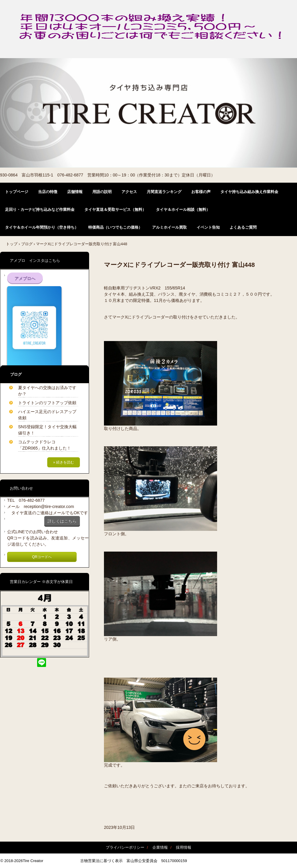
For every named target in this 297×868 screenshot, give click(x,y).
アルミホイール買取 (169, 227)
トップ (12, 244)
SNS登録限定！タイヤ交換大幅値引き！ (47, 430)
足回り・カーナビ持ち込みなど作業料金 (40, 210)
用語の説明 (102, 192)
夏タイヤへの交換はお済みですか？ (47, 391)
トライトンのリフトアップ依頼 (47, 403)
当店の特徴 (48, 192)
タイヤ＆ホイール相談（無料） (183, 210)
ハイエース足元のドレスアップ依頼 (47, 415)
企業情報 (160, 847)
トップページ (17, 192)
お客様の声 (201, 192)
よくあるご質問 (243, 227)
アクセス (129, 192)
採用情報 (184, 847)
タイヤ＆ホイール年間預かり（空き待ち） (42, 227)
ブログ (27, 244)
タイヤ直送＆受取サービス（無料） (115, 210)
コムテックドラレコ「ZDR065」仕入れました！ (45, 445)
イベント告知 (208, 227)
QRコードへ (42, 557)
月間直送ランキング (164, 192)
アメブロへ (25, 278)
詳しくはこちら (62, 521)
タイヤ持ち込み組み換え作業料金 (249, 192)
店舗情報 (75, 192)
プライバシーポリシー (125, 847)
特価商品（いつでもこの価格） (115, 227)
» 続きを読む (64, 462)
